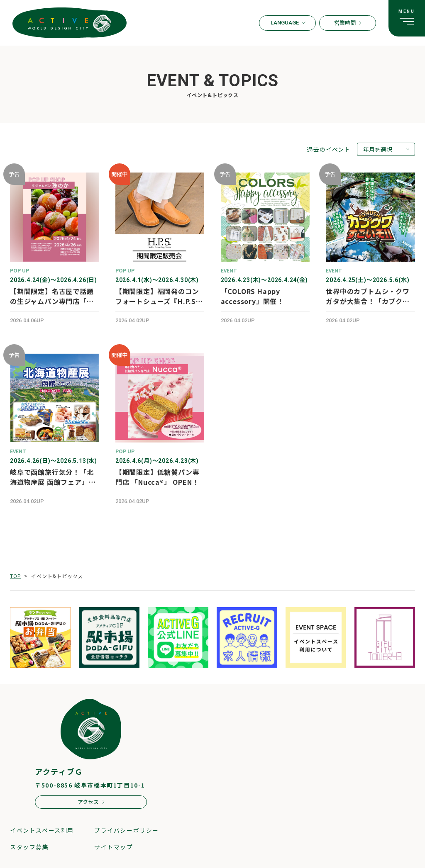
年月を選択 (378, 149)
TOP (15, 576)
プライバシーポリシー (127, 830)
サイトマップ (114, 847)
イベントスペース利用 (42, 830)
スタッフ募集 (29, 847)
